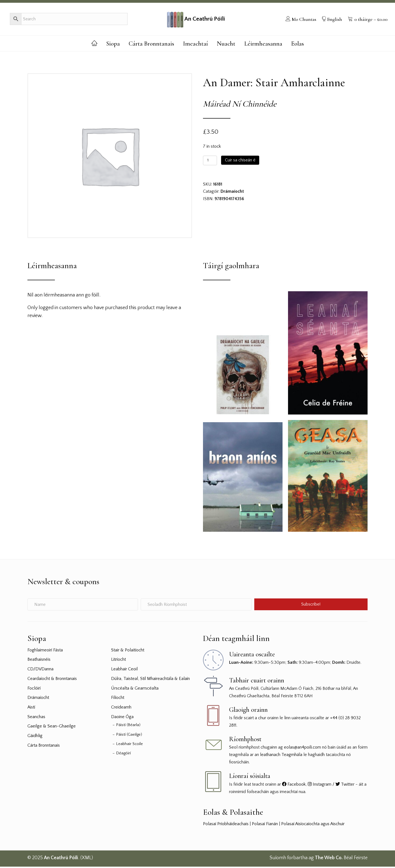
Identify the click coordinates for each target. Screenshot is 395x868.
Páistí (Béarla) (128, 727)
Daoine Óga (122, 718)
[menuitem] (300, 20)
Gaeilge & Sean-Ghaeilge (52, 728)
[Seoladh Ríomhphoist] (196, 606)
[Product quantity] (210, 162)
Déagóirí (123, 755)
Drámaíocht (232, 193)
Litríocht (119, 661)
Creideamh (121, 709)
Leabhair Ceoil (124, 670)
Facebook (294, 786)
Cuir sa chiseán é (240, 161)
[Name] (83, 606)
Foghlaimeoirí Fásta (45, 651)
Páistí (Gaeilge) (129, 736)
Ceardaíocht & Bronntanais (52, 680)
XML (87, 859)
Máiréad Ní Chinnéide (240, 106)
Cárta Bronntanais (44, 747)
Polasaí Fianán (265, 825)
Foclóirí (34, 690)
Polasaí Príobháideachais (226, 825)
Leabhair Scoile (129, 745)
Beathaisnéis (39, 661)
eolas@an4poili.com (302, 749)
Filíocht (118, 699)
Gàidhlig (35, 737)
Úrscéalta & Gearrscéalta (135, 690)
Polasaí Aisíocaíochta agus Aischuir (313, 825)
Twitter (345, 786)
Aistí (31, 709)
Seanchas (36, 718)
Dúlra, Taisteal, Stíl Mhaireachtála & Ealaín (150, 680)
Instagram (320, 786)
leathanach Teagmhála (281, 756)
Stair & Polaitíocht (128, 651)
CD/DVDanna (40, 670)
